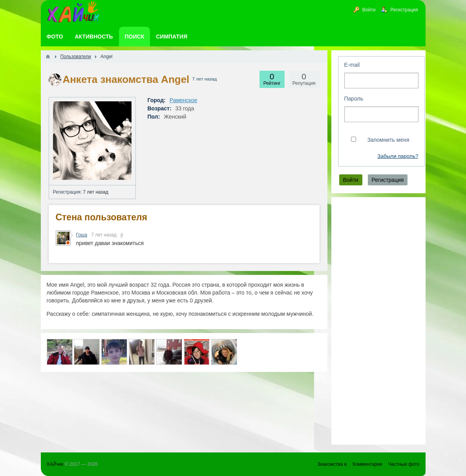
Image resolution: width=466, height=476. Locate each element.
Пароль (354, 99)
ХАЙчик (55, 464)
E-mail (352, 65)
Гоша (82, 235)
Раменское (184, 100)
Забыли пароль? (398, 156)
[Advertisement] (378, 321)
